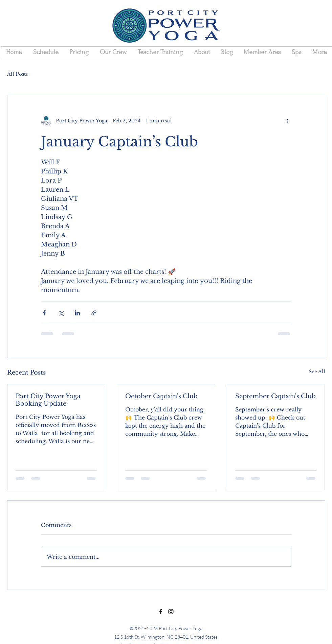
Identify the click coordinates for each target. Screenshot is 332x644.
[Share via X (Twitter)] (61, 313)
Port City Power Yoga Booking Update (48, 400)
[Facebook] (161, 612)
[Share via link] (94, 313)
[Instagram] (171, 612)
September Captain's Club (275, 396)
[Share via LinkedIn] (77, 313)
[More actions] (287, 121)
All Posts (17, 74)
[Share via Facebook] (44, 313)
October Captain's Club (161, 396)
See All (317, 372)
